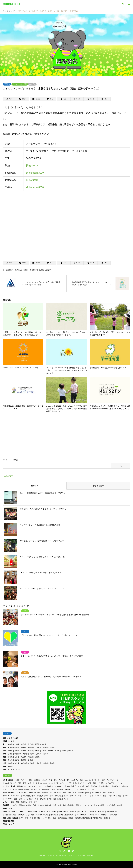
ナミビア (11, 770)
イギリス (19, 770)
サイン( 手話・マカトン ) (115, 783)
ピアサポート (52, 812)
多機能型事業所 (34, 793)
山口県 (17, 757)
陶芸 (24, 783)
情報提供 (40, 796)
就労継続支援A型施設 (66, 818)
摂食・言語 (72, 793)
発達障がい (10, 270)
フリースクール (21, 793)
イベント (6, 802)
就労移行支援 (97, 818)
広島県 (37, 757)
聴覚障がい (46, 789)
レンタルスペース (30, 799)
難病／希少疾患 (58, 789)
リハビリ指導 (111, 805)
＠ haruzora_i (33, 180)
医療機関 (6, 805)
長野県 (10, 751)
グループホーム (26, 818)
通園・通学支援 (112, 812)
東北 (4, 744)
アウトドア (33, 802)
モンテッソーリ (113, 780)
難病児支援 (54, 815)
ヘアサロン (42, 799)
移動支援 (101, 812)
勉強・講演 (15, 802)
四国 (4, 760)
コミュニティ (16, 796)
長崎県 (39, 763)
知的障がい (19, 270)
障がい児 (81, 786)
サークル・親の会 (9, 786)
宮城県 (44, 744)
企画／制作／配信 (29, 796)
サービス (6, 796)
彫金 (51, 780)
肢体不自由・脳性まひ (120, 786)
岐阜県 (57, 751)
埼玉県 (24, 747)
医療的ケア (27, 270)
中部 (4, 751)
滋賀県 (45, 754)
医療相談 (22, 805)
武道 (17, 780)
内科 (34, 805)
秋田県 (30, 744)
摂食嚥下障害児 (70, 786)
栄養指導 (101, 805)
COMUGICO (61, 865)
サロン (125, 796)
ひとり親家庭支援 (67, 815)
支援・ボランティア (10, 812)
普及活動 (24, 802)
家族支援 (21, 815)
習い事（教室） (8, 780)
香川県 (30, 760)
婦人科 (40, 805)
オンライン (79, 796)
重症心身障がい (47, 270)
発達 (60, 805)
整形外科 (48, 805)
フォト (66, 799)
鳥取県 (24, 757)
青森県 (24, 744)
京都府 (32, 754)
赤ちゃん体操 (59, 780)
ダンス (45, 780)
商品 (60, 799)
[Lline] (50, 99)
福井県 (30, 751)
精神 (29, 805)
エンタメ (88, 780)
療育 (65, 793)
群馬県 (52, 747)
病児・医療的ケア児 (93, 786)
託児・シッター (96, 796)
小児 (54, 805)
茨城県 (39, 747)
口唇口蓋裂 (49, 786)
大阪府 (25, 754)
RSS (73, 851)
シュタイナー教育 (77, 780)
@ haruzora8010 (35, 173)
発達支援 (111, 793)
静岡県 (51, 751)
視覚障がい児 (35, 789)
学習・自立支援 (10, 815)
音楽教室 (37, 780)
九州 (4, 763)
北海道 (5, 741)
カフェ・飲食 (68, 796)
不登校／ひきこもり (24, 786)
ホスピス (14, 805)
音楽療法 (81, 793)
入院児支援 (113, 815)
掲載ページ (32, 166)
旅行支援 (58, 796)
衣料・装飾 (52, 799)
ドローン (97, 780)
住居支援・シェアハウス (42, 818)
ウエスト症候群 (81, 789)
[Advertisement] (66, 436)
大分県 (17, 763)
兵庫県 (39, 754)
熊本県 (10, 763)
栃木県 (45, 747)
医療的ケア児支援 (42, 815)
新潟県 (71, 751)
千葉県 (17, 747)
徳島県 (24, 760)
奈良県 (10, 754)
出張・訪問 (49, 796)
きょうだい (9, 789)
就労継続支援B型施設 (83, 818)
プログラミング (10, 783)
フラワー (83, 783)
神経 (65, 805)
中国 (4, 757)
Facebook (69, 851)
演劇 (103, 780)
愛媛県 (17, 760)
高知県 (10, 760)
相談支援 (93, 812)
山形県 (17, 744)
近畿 (4, 754)
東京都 (10, 747)
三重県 (24, 751)
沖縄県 (10, 766)
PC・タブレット (62, 783)
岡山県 (30, 757)
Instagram (60, 851)
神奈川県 (31, 747)
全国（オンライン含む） (11, 738)
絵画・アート (33, 783)
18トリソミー (38, 786)
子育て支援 (30, 815)
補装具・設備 (7, 808)
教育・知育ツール (109, 796)
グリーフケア (83, 812)
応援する (51, 856)
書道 (76, 783)
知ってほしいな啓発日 (86, 856)
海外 (4, 770)
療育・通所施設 (8, 793)
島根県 (10, 757)
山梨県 (44, 751)
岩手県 (37, 744)
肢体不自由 (36, 270)
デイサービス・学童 (20, 84)
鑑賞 (119, 796)
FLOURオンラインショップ (66, 856)
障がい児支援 (63, 812)
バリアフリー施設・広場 (13, 799)
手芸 (67, 780)
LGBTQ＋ (22, 812)
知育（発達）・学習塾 (96, 783)
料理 (19, 783)
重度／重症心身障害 (22, 789)
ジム (86, 796)
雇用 (54, 818)
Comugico (8, 476)
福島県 (10, 744)
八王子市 (7, 84)
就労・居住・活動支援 (11, 818)
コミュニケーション (47, 783)
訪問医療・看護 (74, 805)
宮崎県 (52, 763)
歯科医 (120, 805)
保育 (88, 793)
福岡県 (45, 763)
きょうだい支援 (81, 815)
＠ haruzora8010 (35, 187)
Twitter (64, 851)
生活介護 (107, 818)
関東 (4, 747)
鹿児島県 (24, 763)
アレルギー (59, 786)
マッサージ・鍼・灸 (88, 805)
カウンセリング (56, 793)
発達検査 (45, 793)
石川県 (17, 751)
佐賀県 (32, 763)
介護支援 (73, 812)
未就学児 (32, 84)
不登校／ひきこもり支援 (36, 812)
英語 (71, 783)
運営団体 (43, 856)
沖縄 (4, 766)
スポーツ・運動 (26, 780)
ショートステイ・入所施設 (97, 815)
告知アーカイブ (8, 824)
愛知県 (64, 751)
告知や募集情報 (8, 821)
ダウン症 (91, 789)
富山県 (37, 751)
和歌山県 (18, 754)
